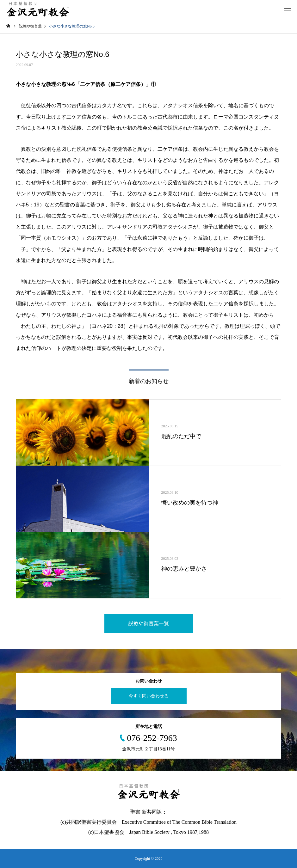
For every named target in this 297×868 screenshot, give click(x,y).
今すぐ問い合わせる (149, 696)
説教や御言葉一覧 (149, 623)
